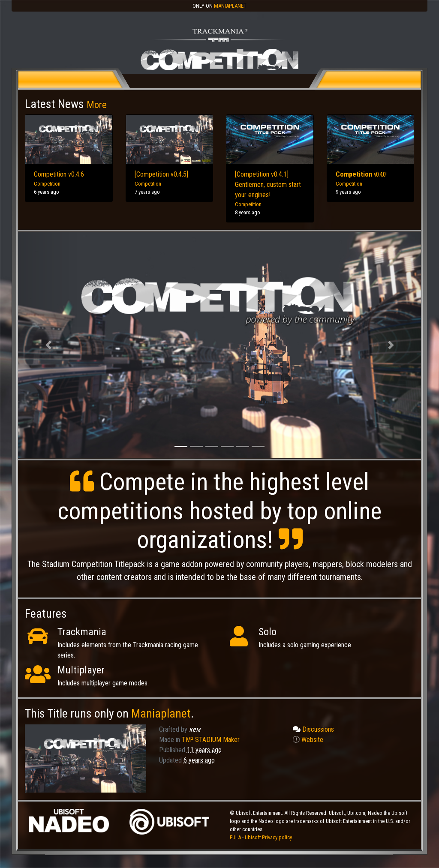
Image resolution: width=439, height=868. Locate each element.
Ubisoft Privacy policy (268, 837)
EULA (236, 837)
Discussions (313, 729)
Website (308, 740)
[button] (48, 345)
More (97, 105)
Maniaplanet (230, 6)
